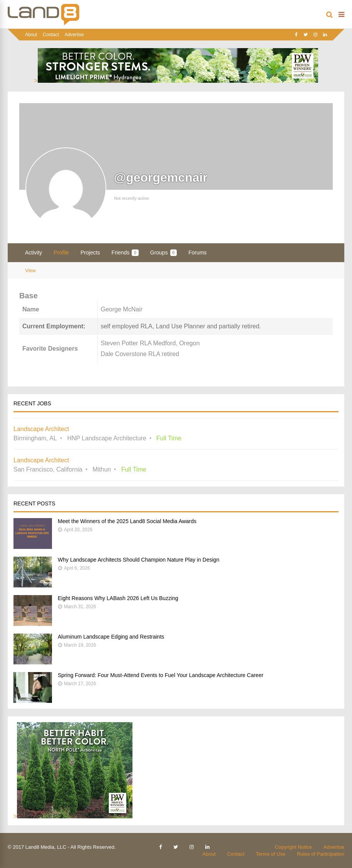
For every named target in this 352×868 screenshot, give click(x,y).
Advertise (74, 35)
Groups (163, 253)
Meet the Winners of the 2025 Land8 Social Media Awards (127, 521)
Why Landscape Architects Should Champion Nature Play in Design (138, 560)
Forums (197, 253)
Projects (90, 253)
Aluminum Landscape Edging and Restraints (111, 637)
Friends (125, 253)
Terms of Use (271, 854)
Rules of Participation (321, 854)
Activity (34, 253)
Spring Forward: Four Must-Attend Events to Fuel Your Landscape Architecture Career (161, 675)
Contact (51, 35)
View (30, 270)
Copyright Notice (293, 847)
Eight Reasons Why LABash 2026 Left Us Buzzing (118, 598)
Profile (61, 253)
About (31, 35)
